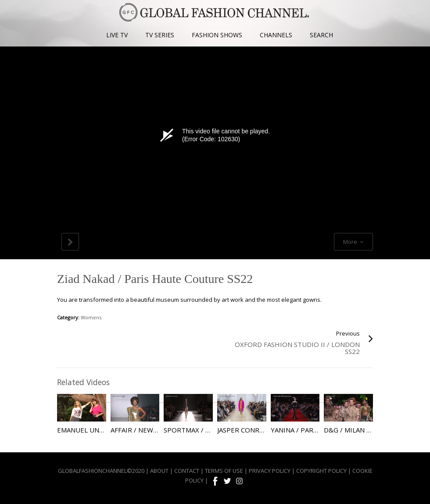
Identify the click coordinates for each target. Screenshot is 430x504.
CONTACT (187, 471)
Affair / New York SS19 (150, 430)
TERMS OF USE (224, 471)
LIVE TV (117, 35)
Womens (91, 317)
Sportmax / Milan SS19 (203, 430)
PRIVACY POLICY (270, 471)
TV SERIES (160, 35)
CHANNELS (276, 35)
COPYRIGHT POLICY (321, 471)
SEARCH (321, 35)
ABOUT (159, 471)
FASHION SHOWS (217, 35)
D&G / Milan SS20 (353, 430)
